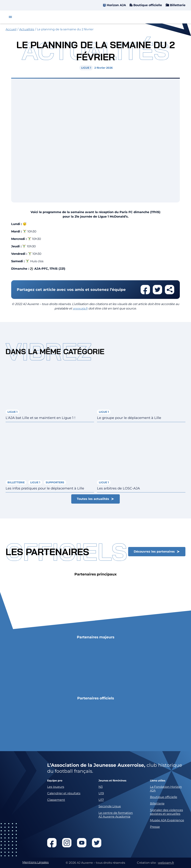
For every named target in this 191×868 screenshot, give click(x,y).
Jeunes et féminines (112, 781)
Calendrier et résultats (64, 793)
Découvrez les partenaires (154, 552)
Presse (155, 827)
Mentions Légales (36, 862)
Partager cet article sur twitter (157, 290)
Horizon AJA (116, 5)
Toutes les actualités (93, 499)
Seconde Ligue (110, 806)
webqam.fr (166, 863)
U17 (101, 800)
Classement (56, 800)
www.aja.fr (80, 308)
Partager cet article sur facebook (145, 290)
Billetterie (177, 5)
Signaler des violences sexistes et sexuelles (166, 812)
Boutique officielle (147, 5)
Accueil (11, 29)
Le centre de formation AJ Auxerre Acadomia (116, 815)
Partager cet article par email (170, 290)
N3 (101, 787)
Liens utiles (158, 781)
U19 (101, 793)
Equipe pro (55, 781)
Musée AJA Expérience (167, 820)
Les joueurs (56, 787)
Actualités (27, 29)
